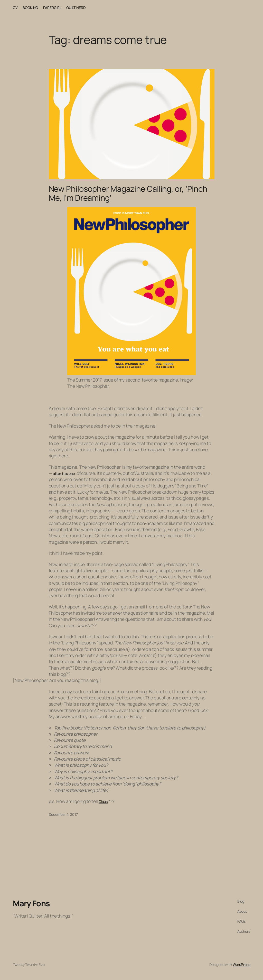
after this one (64, 473)
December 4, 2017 (63, 814)
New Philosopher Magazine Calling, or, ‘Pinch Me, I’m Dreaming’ (128, 193)
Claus (103, 802)
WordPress (241, 964)
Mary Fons (31, 903)
